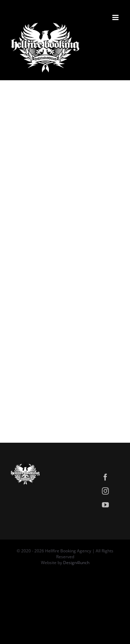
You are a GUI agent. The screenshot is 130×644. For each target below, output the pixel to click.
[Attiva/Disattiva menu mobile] (116, 17)
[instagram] (105, 491)
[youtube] (105, 505)
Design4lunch (76, 563)
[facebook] (105, 477)
